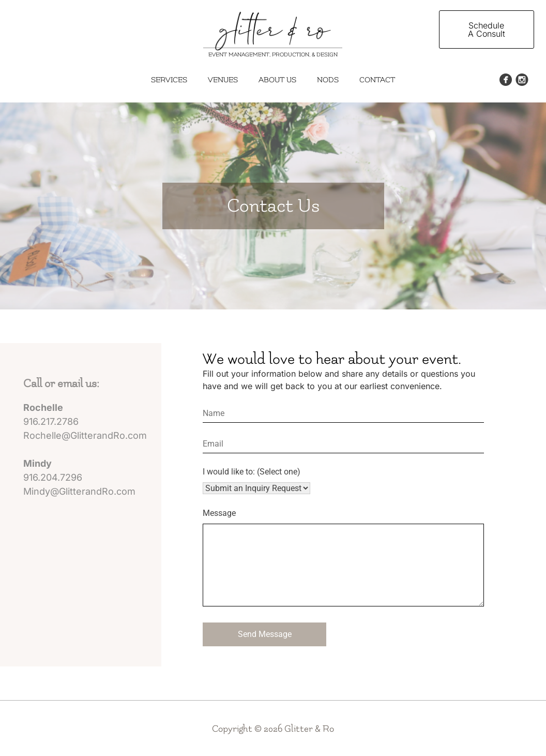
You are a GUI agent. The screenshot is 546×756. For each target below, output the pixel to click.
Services (169, 80)
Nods (328, 80)
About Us (277, 80)
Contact (377, 80)
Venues (223, 80)
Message (219, 513)
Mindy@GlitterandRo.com (79, 491)
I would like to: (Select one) (252, 472)
